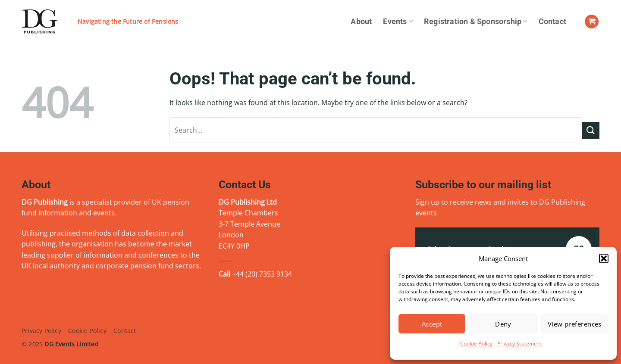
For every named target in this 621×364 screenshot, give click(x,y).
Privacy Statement (520, 344)
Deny (503, 324)
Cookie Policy (477, 344)
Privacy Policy (41, 331)
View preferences (575, 324)
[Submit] (591, 130)
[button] (604, 258)
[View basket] (592, 22)
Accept (432, 324)
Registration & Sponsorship (476, 22)
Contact (552, 22)
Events (398, 22)
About (361, 22)
